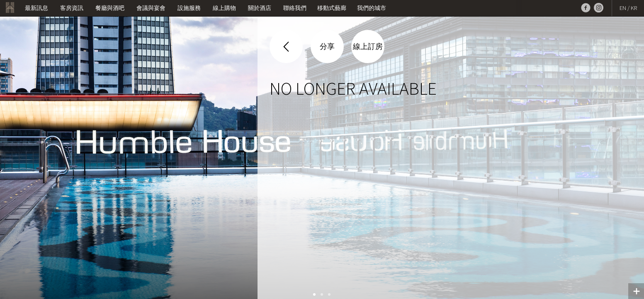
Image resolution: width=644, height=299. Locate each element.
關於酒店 (260, 8)
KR (634, 8)
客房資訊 (72, 8)
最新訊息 (36, 8)
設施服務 (189, 8)
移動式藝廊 (332, 8)
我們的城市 (372, 8)
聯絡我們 (295, 8)
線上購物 (224, 8)
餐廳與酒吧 (110, 8)
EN (623, 8)
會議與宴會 (151, 8)
